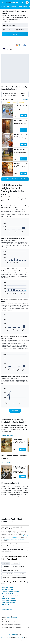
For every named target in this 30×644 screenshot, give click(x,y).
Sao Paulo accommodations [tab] (19, 559)
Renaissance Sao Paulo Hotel (20, 518)
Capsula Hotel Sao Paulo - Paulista (10, 573)
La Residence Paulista (7, 569)
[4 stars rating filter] (15, 103)
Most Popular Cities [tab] (20, 556)
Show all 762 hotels (7, 436)
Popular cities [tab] (6, 559)
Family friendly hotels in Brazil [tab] (10, 552)
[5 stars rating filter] (22, 103)
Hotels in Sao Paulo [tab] (7, 556)
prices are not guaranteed (12, 599)
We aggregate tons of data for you (16, 606)
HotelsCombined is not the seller (16, 604)
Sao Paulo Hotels (20, 620)
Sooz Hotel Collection (7, 571)
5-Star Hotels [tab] (6, 548)
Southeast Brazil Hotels (6, 620)
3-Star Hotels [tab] (6, 545)
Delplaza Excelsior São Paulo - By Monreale (13, 578)
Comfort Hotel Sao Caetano (9, 582)
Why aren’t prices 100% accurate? (16, 609)
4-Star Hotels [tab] (15, 545)
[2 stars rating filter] (3, 103)
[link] (15, 179)
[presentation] (17, 89)
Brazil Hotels (14, 616)
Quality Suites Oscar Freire (8, 584)
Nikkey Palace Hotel (7, 591)
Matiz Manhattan (6, 587)
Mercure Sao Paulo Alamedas (9, 575)
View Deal (23, 116)
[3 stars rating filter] (9, 103)
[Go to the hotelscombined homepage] (12, 2)
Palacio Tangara (13, 519)
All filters (26, 100)
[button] (3, 2)
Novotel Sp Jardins (7, 589)
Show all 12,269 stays (8, 463)
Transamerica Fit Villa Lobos (9, 580)
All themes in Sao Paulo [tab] (18, 548)
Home (9, 616)
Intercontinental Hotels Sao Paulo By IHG (13, 521)
